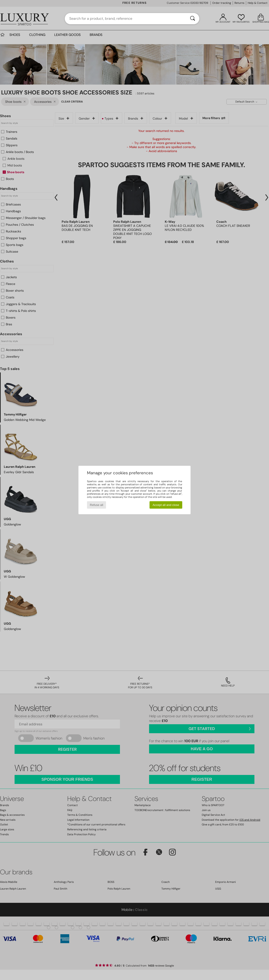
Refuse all (97, 505)
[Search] (193, 19)
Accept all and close (166, 505)
